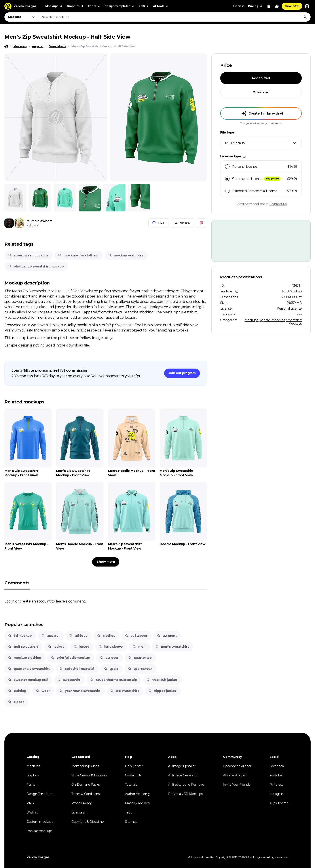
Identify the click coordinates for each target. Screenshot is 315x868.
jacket (56, 647)
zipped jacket (162, 691)
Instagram (277, 794)
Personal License (289, 309)
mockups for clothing (78, 255)
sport (111, 669)
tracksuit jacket (162, 680)
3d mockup (20, 636)
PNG (30, 803)
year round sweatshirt (80, 691)
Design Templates (40, 794)
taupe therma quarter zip (113, 680)
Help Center (134, 766)
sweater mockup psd (28, 680)
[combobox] (174, 17)
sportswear (140, 669)
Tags (128, 812)
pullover (109, 658)
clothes (106, 636)
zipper (16, 702)
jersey (81, 647)
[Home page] (6, 46)
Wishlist (32, 812)
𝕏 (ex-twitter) (279, 803)
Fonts (31, 785)
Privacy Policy (81, 803)
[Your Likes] (277, 6)
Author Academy (138, 794)
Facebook (277, 766)
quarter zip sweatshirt (29, 669)
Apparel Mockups (272, 320)
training (17, 691)
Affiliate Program (235, 775)
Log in (9, 601)
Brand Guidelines (137, 803)
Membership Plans (85, 766)
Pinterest (276, 785)
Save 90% (292, 6)
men (139, 647)
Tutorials (131, 785)
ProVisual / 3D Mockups (185, 794)
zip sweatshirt (124, 691)
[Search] (305, 17)
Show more (106, 562)
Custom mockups (40, 822)
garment (167, 636)
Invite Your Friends (237, 785)
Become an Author (237, 766)
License (239, 6)
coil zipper (136, 636)
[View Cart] (269, 6)
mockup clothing (25, 658)
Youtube (276, 775)
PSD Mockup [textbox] (235, 143)
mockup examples (126, 255)
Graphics (33, 775)
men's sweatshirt (172, 647)
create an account (35, 601)
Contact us (278, 204)
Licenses (78, 812)
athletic (78, 636)
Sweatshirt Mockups (294, 322)
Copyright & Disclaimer (88, 822)
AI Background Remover (187, 785)
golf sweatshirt (23, 647)
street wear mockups (28, 255)
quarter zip (140, 658)
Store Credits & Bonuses (89, 775)
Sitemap (131, 822)
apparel (50, 636)
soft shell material (77, 669)
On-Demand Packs (85, 785)
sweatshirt (69, 680)
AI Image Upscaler (182, 766)
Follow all (33, 225)
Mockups (251, 320)
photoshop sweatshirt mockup (36, 266)
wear (43, 691)
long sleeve (111, 647)
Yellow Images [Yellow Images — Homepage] (38, 857)
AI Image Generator (183, 775)
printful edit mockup (70, 658)
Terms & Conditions (85, 794)
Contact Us (133, 775)
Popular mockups (39, 831)
